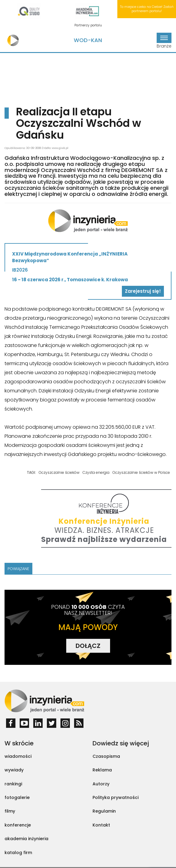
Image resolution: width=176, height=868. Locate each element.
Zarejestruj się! (143, 291)
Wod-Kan (88, 40)
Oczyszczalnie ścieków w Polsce (141, 472)
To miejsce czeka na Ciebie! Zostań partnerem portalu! (147, 9)
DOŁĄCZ (88, 646)
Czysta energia (96, 472)
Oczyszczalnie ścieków (59, 472)
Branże (164, 41)
